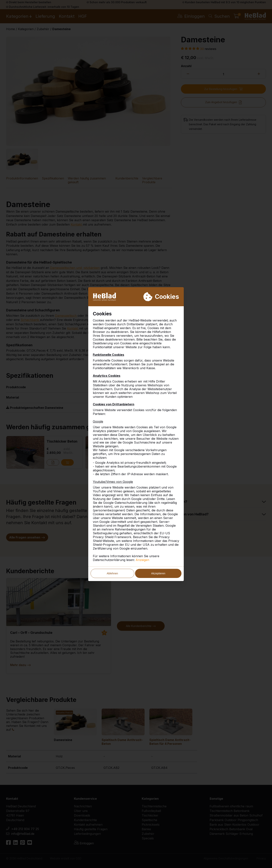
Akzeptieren (158, 573)
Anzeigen (142, 560)
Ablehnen (112, 573)
